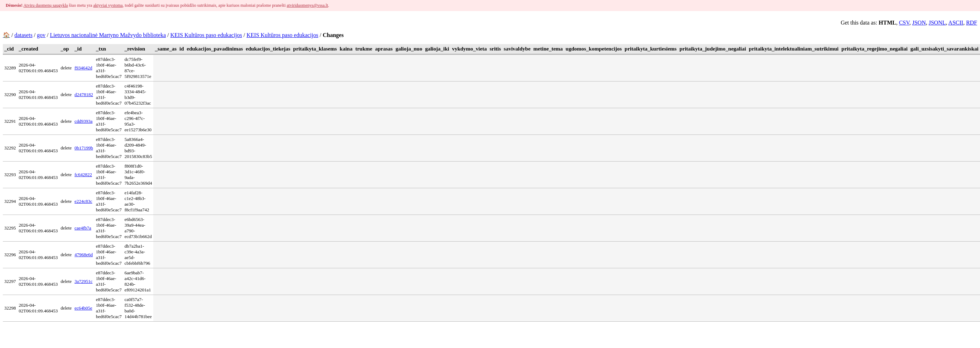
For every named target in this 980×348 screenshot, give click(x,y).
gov (41, 35)
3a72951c (84, 281)
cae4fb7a (83, 228)
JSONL (937, 23)
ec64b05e (83, 308)
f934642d (83, 68)
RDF (972, 23)
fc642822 (83, 175)
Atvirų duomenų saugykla (46, 5)
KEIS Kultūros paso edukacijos (206, 35)
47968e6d (84, 255)
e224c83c (83, 201)
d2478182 (84, 94)
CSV (904, 23)
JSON (919, 23)
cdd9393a (84, 121)
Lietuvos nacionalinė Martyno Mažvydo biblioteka (108, 35)
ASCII (956, 23)
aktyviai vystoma (108, 5)
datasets (23, 35)
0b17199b (84, 148)
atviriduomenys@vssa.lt (307, 5)
